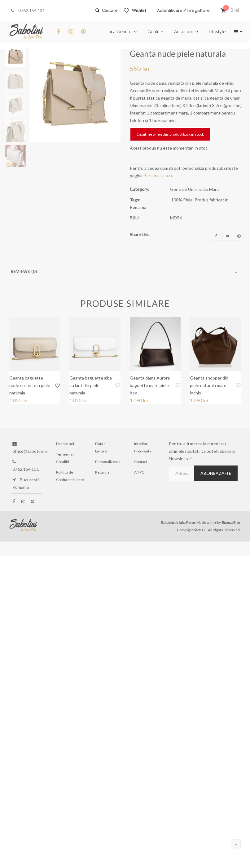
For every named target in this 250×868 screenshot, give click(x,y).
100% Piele (182, 200)
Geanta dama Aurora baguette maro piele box (150, 385)
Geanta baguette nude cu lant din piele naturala (30, 385)
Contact (141, 462)
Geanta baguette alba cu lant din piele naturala (91, 385)
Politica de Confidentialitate (69, 476)
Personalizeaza (158, 175)
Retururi (102, 472)
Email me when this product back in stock (170, 134)
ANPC (139, 472)
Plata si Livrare (101, 447)
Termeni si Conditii (65, 458)
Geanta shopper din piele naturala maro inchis (209, 385)
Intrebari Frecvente (143, 447)
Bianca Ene (231, 522)
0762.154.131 (28, 10)
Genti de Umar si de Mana (195, 189)
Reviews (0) (24, 272)
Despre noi (65, 444)
